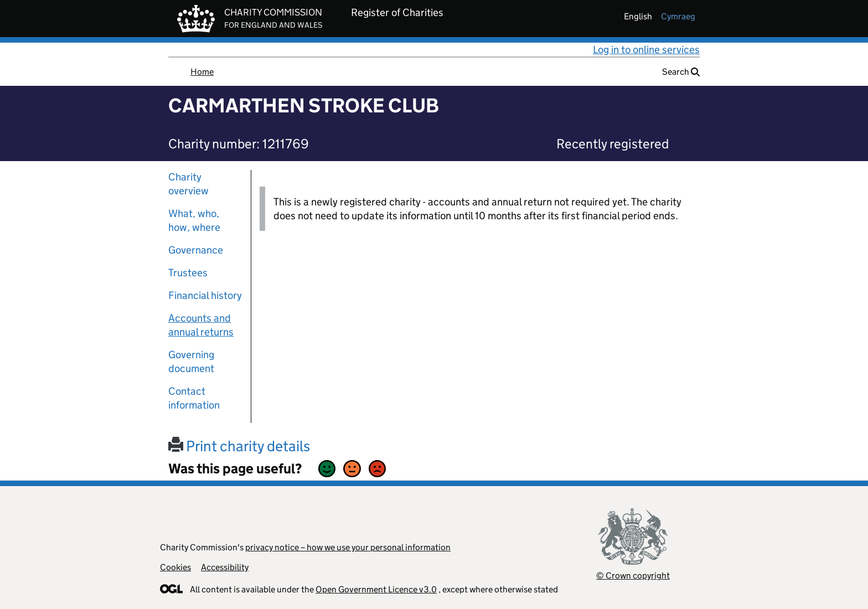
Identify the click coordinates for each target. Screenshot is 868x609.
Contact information (194, 398)
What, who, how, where (194, 220)
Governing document (191, 362)
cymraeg (678, 16)
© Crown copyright (633, 576)
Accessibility (225, 567)
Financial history (205, 295)
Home (202, 72)
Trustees (188, 273)
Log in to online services (646, 50)
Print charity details (239, 446)
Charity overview (188, 184)
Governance (196, 250)
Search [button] (681, 72)
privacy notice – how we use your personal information (348, 547)
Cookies (175, 567)
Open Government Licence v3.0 (376, 589)
